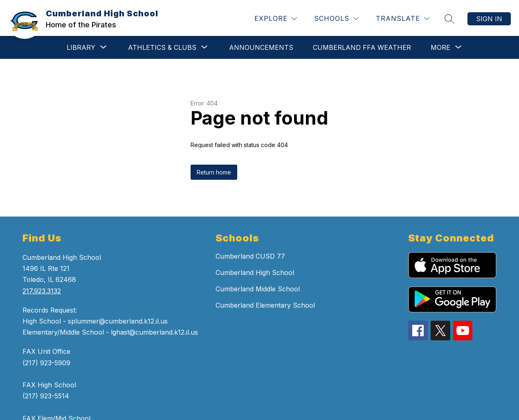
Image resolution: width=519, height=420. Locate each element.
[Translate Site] (403, 19)
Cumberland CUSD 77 (250, 256)
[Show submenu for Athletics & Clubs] (162, 47)
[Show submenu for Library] (81, 47)
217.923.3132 (42, 291)
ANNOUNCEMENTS (261, 47)
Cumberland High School (255, 273)
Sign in (489, 19)
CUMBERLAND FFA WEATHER (362, 47)
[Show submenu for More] (440, 47)
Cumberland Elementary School (265, 305)
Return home (214, 172)
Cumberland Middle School (258, 289)
